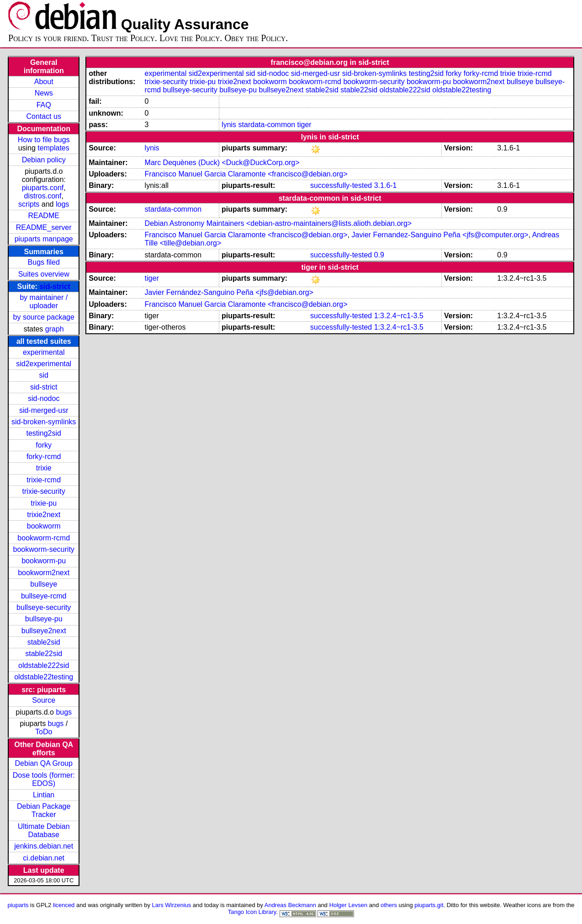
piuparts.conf (43, 188)
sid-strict (55, 286)
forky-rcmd (44, 457)
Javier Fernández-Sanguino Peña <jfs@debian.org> (229, 292)
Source (44, 700)
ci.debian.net (44, 858)
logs (62, 204)
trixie (44, 468)
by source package (44, 317)
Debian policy (44, 160)
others (389, 905)
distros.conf (43, 196)
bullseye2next (44, 631)
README (43, 216)
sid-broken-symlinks (44, 422)
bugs (64, 712)
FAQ (44, 105)
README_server (44, 227)
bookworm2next (44, 573)
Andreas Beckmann (290, 905)
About (44, 82)
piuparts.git (429, 905)
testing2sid (44, 433)
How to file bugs (44, 140)
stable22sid (44, 654)
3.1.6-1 (386, 185)
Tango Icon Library (252, 912)
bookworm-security (44, 549)
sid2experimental (44, 364)
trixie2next (44, 515)
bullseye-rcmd (44, 596)
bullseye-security (44, 607)
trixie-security (44, 491)
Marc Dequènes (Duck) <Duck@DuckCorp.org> (222, 163)
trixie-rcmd (44, 480)
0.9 (379, 255)
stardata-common (267, 125)
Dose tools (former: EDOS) (44, 779)
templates (53, 148)
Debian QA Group (44, 763)
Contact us (43, 116)
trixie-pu (44, 503)
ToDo (44, 732)
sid (43, 375)
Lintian (44, 795)
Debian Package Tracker (44, 810)
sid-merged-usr (44, 410)
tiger (304, 125)
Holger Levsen (349, 905)
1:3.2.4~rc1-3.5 (399, 316)
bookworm (44, 526)
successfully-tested (341, 185)
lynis (229, 125)
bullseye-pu (44, 619)
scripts (29, 204)
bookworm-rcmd (44, 538)
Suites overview (44, 274)
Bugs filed (44, 262)
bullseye (44, 584)
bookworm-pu (44, 561)
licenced (64, 905)
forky (44, 445)
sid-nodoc (44, 398)
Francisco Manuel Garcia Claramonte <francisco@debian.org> (246, 174)
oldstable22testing (44, 677)
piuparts (18, 905)
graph (55, 329)
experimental (44, 352)
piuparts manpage (44, 239)
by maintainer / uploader (44, 302)
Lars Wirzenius (172, 905)
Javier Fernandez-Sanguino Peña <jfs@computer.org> (440, 235)
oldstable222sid (44, 665)
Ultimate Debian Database (44, 831)
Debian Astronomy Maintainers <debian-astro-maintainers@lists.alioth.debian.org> (278, 223)
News (44, 93)
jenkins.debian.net (44, 846)
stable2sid (44, 642)
